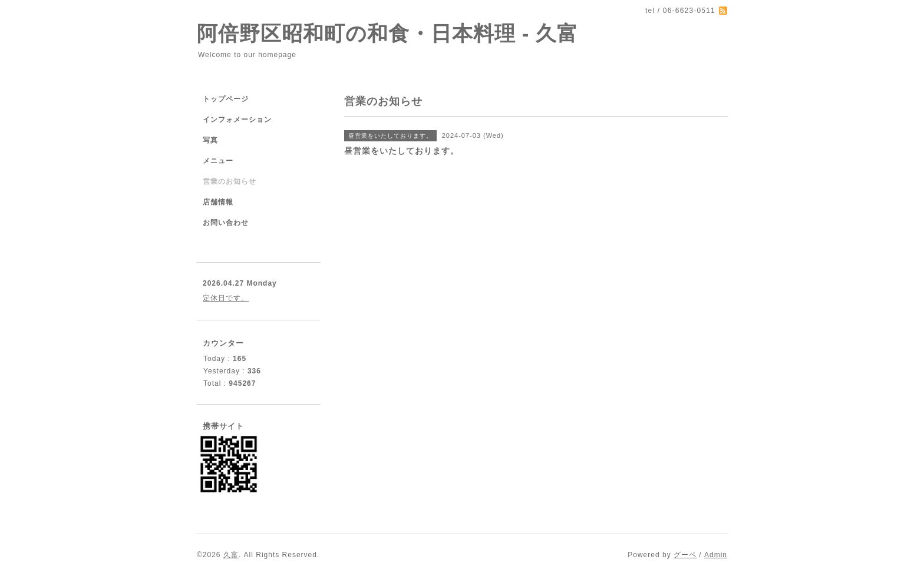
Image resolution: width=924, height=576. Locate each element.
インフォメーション (237, 120)
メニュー (218, 161)
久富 (231, 555)
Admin (716, 555)
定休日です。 (226, 298)
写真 (210, 140)
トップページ (226, 99)
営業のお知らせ (230, 181)
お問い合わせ (226, 223)
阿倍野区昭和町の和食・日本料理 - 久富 (387, 33)
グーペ (685, 555)
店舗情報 (218, 202)
